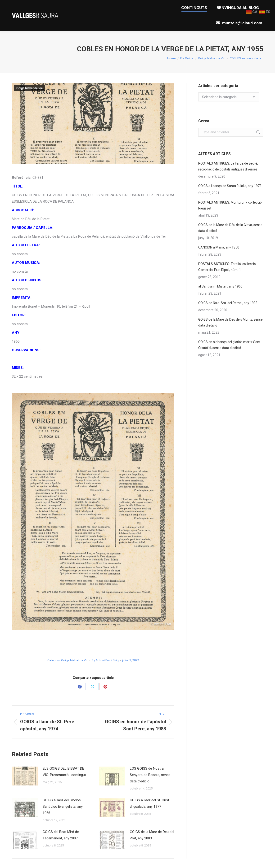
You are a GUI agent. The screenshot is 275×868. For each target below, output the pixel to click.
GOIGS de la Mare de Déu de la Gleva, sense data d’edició (230, 228)
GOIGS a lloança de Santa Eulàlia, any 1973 (230, 186)
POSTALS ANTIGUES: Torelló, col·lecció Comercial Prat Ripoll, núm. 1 (227, 267)
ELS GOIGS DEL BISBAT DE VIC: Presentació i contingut (64, 772)
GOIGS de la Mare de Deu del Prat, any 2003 (152, 835)
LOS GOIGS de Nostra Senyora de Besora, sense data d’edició (150, 775)
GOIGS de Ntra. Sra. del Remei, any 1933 (228, 303)
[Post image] (25, 776)
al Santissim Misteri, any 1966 (220, 286)
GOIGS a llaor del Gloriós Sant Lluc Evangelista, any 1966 (63, 807)
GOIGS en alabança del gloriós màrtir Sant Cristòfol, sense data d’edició (229, 345)
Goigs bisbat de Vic (29, 88)
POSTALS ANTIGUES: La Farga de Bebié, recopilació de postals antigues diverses (228, 166)
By (105, 660)
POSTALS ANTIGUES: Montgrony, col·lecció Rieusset (230, 205)
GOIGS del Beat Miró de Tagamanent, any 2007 (61, 835)
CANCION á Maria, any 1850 (219, 247)
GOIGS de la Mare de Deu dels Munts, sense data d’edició (230, 322)
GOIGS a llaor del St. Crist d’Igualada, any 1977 (149, 803)
